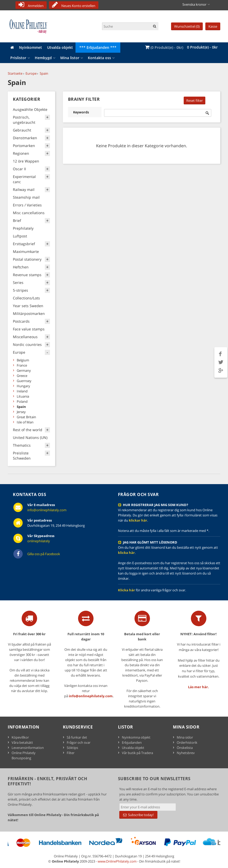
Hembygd (43, 58)
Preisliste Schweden (22, 456)
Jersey (21, 412)
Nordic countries (27, 344)
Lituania (23, 396)
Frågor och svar (79, 742)
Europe (31, 73)
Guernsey (24, 381)
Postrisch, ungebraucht (24, 120)
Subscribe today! (138, 815)
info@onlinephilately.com (47, 510)
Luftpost (20, 236)
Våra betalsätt (22, 742)
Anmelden (36, 6)
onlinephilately (39, 541)
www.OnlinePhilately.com (117, 861)
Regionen (21, 153)
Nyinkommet (31, 47)
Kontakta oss (99, 58)
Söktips (72, 748)
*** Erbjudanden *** (98, 47)
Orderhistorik (187, 742)
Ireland (22, 391)
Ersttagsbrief (24, 244)
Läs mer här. (199, 687)
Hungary (23, 386)
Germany (24, 370)
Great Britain (26, 417)
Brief (17, 220)
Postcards (21, 321)
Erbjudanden (132, 742)
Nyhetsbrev (186, 753)
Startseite (15, 73)
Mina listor (70, 58)
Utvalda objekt (60, 47)
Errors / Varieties (27, 205)
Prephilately (23, 228)
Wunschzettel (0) (187, 26)
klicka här (126, 553)
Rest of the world (28, 430)
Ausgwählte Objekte (30, 109)
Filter (71, 753)
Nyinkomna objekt (136, 737)
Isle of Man (25, 422)
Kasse (213, 26)
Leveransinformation (28, 748)
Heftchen (21, 267)
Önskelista (185, 748)
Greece (22, 376)
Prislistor (18, 58)
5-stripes (20, 290)
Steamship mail (26, 197)
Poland (22, 401)
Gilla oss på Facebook (44, 554)
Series (18, 282)
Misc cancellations (29, 213)
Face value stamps (29, 329)
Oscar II (19, 169)
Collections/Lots (26, 298)
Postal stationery (27, 259)
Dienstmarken (25, 138)
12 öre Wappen (26, 161)
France (22, 365)
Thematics (22, 445)
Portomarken (24, 146)
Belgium (23, 360)
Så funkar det (77, 737)
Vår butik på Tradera (137, 753)
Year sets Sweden (28, 306)
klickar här (138, 520)
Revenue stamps (27, 275)
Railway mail (24, 189)
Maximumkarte (26, 251)
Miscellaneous (25, 337)
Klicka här (126, 590)
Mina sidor (185, 737)
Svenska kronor (194, 4)
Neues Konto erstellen (78, 6)
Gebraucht (22, 130)
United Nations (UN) (30, 437)
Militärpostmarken (29, 313)
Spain (44, 73)
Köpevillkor (20, 737)
